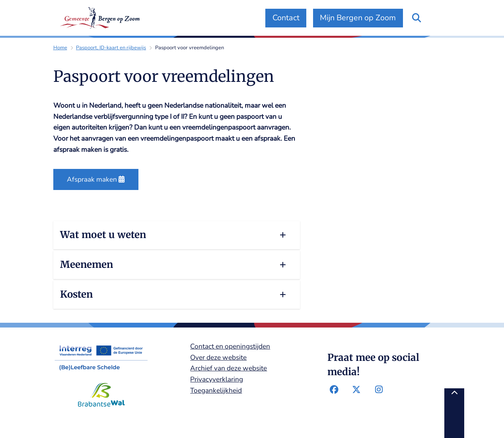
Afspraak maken (96, 179)
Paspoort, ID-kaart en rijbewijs (111, 48)
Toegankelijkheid (216, 391)
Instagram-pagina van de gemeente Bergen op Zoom (379, 390)
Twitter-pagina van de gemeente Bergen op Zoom (357, 390)
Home (60, 48)
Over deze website (218, 358)
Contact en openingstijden (230, 346)
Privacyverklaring (217, 379)
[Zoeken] (417, 18)
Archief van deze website (229, 368)
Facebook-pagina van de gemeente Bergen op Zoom (334, 390)
